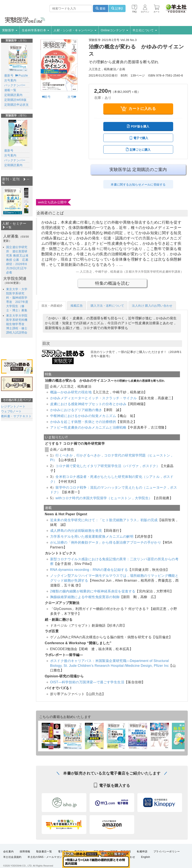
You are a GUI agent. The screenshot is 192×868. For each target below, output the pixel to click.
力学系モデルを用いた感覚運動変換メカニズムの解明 (92, 537)
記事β (117, 8)
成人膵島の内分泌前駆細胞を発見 (76, 531)
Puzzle (22, 75)
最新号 (9, 75)
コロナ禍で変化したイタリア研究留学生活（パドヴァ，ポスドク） (108, 466)
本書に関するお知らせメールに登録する (138, 185)
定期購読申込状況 (16, 105)
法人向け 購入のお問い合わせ (152, 306)
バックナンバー (15, 85)
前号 (46, 97)
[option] (13, 201)
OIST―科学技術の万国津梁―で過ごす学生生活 (87, 682)
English (145, 862)
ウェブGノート (11, 411)
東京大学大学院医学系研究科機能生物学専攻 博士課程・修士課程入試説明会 (17, 324)
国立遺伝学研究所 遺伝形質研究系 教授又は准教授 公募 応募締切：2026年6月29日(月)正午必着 (17, 260)
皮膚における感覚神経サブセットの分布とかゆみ (88, 404)
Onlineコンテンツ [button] (114, 30)
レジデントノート (13, 406)
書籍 (101, 8)
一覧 (7, 227)
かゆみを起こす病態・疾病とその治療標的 (83, 422)
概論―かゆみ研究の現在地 (71, 392)
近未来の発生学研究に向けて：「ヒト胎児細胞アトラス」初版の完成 (104, 520)
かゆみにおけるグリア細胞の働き (76, 410)
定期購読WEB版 (15, 100)
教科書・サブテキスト (16, 416)
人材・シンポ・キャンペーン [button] (75, 30)
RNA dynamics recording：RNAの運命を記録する (89, 570)
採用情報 (25, 856)
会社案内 (8, 856)
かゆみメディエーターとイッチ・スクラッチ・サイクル (94, 398)
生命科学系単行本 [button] (36, 30)
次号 (72, 97)
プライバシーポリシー (167, 856)
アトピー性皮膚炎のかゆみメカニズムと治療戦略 (88, 427)
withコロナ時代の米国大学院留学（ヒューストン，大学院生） (104, 498)
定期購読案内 (13, 95)
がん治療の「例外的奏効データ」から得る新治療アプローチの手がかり (106, 542)
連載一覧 (10, 90)
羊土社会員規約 (12, 862)
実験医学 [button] (10, 30)
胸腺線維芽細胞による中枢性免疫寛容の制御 (85, 597)
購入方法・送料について (107, 306)
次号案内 (10, 80)
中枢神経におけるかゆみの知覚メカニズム (83, 416)
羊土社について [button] (145, 30)
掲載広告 (77, 306)
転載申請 (142, 856)
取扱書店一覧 (44, 856)
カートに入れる (138, 109)
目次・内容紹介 (52, 306)
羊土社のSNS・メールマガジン (46, 862)
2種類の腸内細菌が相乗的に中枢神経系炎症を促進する (93, 591)
